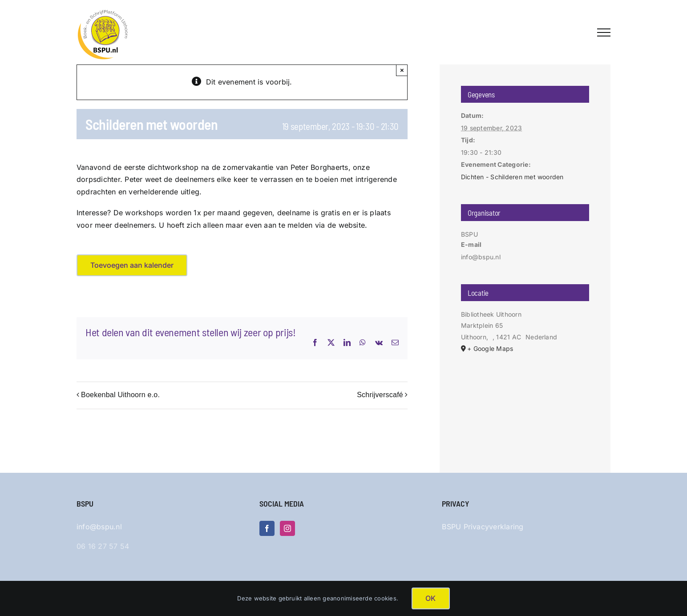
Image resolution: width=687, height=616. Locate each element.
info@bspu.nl (99, 527)
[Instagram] (287, 528)
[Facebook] (267, 528)
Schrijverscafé (380, 395)
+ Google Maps (490, 348)
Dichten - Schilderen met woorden (512, 177)
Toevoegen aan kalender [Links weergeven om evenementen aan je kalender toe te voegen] (132, 265)
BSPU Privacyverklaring (483, 527)
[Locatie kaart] (525, 401)
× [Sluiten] (402, 70)
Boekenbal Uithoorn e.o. (120, 395)
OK (430, 598)
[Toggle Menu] (604, 32)
